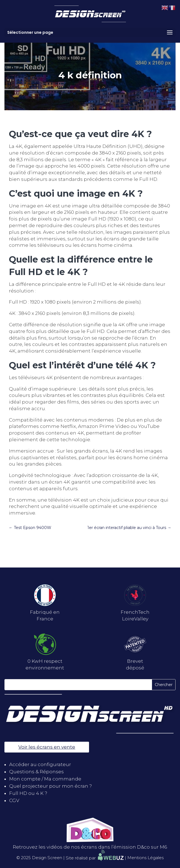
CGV (14, 800)
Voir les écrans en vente (47, 747)
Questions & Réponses (36, 772)
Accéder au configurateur (40, 764)
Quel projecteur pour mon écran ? (50, 786)
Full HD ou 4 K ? (28, 793)
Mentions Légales (145, 858)
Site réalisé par (95, 858)
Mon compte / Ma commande (45, 779)
